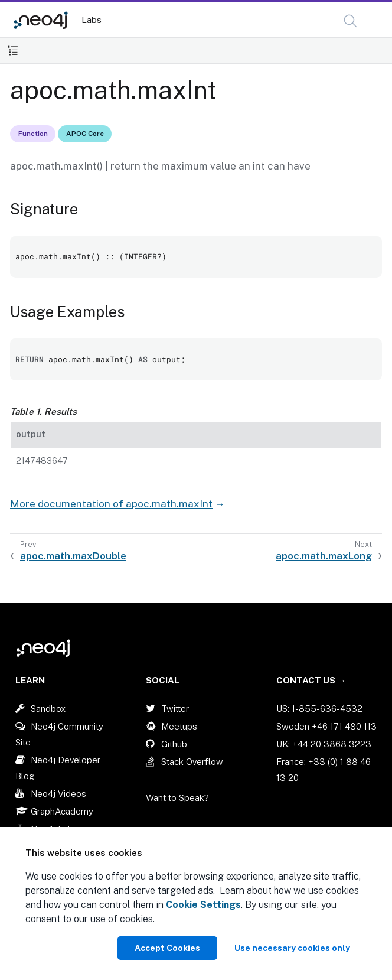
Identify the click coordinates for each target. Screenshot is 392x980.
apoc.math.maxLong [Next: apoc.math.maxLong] (324, 556)
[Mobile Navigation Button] (378, 21)
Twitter (175, 709)
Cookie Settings (203, 905)
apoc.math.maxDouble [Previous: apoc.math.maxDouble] (73, 556)
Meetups (179, 726)
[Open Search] (351, 21)
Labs (92, 20)
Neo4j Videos (58, 794)
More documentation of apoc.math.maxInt (111, 504)
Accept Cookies (167, 948)
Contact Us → (311, 680)
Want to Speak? (177, 798)
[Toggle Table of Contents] (13, 51)
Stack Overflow (192, 762)
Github (174, 744)
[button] (350, 21)
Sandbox (48, 709)
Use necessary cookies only (292, 948)
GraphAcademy (62, 811)
